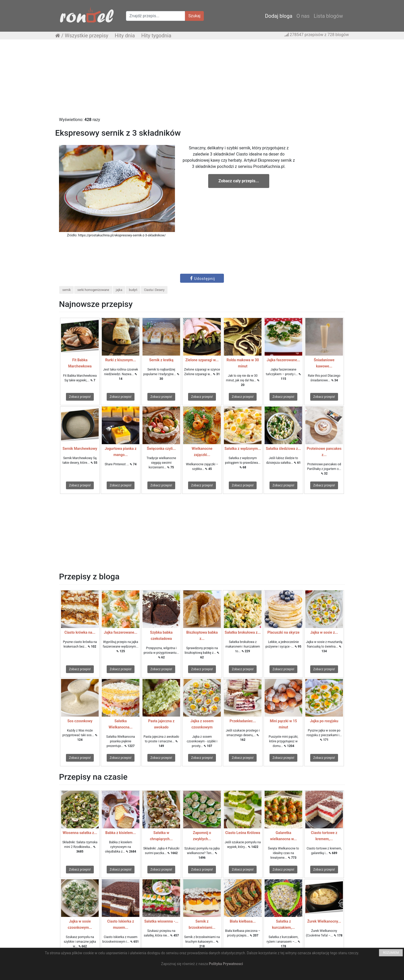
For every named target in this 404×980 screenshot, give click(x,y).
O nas (303, 16)
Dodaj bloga (279, 16)
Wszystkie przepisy (86, 36)
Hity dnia (125, 36)
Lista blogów (328, 16)
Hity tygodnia (156, 36)
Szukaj (194, 16)
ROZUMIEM (391, 953)
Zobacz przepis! (80, 397)
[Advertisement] (202, 81)
